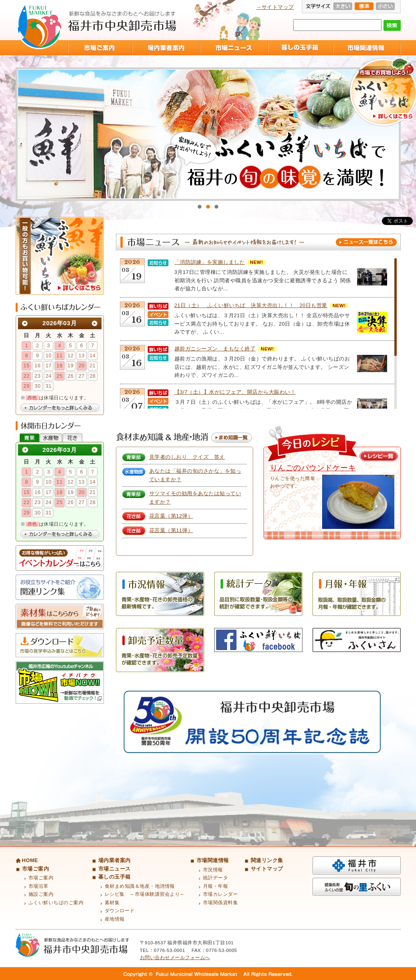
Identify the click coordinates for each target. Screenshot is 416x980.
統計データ (216, 878)
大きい (343, 6)
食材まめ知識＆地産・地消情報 (140, 886)
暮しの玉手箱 (300, 48)
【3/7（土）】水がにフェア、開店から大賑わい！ (235, 392)
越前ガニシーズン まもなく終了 (215, 349)
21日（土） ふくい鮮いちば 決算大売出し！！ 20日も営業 (251, 305)
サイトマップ (267, 869)
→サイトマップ (275, 7)
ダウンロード (120, 911)
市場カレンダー (221, 894)
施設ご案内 (41, 894)
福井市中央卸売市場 (40, 27)
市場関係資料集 (221, 903)
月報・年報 (216, 886)
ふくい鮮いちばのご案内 (56, 903)
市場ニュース (234, 48)
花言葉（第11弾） (171, 530)
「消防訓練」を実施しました (210, 262)
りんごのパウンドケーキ (313, 468)
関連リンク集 (267, 860)
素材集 (112, 903)
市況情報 (213, 870)
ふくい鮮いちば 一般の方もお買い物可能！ (60, 256)
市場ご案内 (100, 48)
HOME (30, 860)
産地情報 (115, 919)
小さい (385, 6)
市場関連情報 (367, 48)
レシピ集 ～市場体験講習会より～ (145, 894)
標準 (364, 6)
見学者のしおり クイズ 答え (187, 457)
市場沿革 (39, 886)
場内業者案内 (166, 48)
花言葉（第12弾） (171, 516)
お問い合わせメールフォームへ (175, 958)
